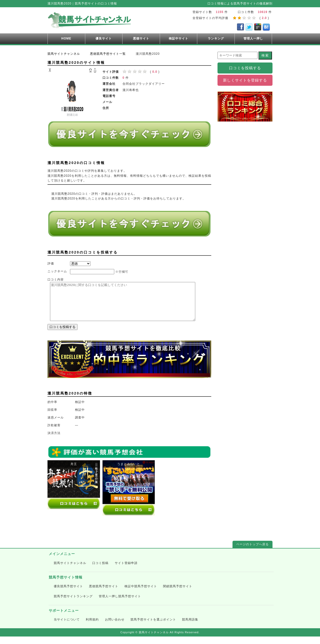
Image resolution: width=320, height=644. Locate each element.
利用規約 (92, 627)
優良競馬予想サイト (68, 594)
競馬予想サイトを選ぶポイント (153, 627)
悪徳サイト (141, 38)
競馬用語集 (190, 627)
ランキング (216, 38)
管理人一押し (253, 38)
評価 (51, 263)
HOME (66, 38)
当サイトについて (67, 627)
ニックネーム (57, 271)
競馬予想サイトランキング (73, 604)
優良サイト (104, 38)
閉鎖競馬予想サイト (178, 594)
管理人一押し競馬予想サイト (120, 604)
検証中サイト (178, 38)
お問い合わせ (115, 627)
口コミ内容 (56, 279)
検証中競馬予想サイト (141, 594)
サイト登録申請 (126, 570)
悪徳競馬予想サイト (104, 594)
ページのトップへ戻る (252, 552)
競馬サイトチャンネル (70, 570)
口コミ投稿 (100, 570)
